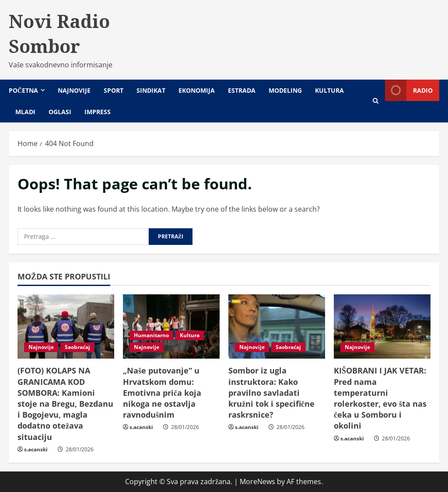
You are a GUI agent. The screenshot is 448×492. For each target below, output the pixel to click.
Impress (98, 112)
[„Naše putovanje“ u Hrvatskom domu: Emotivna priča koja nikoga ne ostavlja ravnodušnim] (171, 326)
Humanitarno (151, 335)
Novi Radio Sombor (59, 33)
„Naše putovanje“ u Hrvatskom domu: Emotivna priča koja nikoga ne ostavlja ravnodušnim (162, 393)
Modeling (285, 90)
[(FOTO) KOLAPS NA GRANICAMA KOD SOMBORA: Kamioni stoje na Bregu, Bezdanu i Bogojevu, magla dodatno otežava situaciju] (66, 326)
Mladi (25, 112)
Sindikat (151, 90)
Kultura (329, 90)
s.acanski (36, 449)
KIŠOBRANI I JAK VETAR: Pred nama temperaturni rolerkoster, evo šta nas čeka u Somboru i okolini (380, 398)
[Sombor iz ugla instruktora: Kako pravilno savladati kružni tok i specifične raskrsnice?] (277, 326)
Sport (114, 90)
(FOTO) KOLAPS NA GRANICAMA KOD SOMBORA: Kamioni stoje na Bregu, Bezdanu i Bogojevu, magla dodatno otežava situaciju (65, 403)
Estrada (242, 90)
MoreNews (257, 482)
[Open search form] (376, 101)
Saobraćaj (77, 347)
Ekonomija (197, 90)
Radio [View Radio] (409, 90)
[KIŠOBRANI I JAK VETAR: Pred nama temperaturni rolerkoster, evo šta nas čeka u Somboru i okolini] (382, 326)
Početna (23, 90)
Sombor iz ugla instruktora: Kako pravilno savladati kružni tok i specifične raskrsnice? (271, 393)
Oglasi (60, 112)
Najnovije (74, 90)
